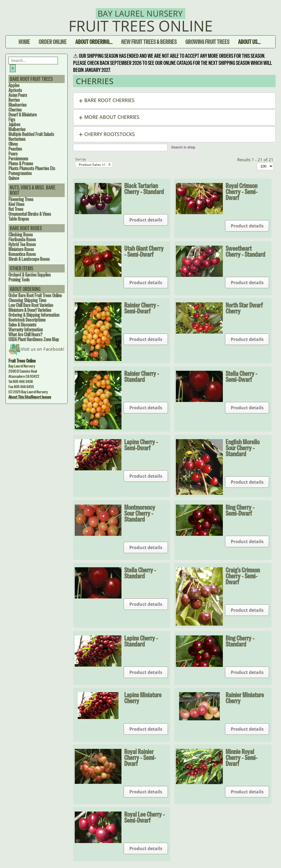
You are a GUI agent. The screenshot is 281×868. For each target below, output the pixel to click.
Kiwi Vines (16, 204)
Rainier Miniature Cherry (245, 698)
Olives (13, 144)
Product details (146, 220)
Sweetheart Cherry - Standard (245, 251)
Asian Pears (18, 95)
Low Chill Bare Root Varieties (31, 305)
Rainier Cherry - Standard (142, 376)
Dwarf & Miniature (23, 115)
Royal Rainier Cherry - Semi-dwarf (140, 758)
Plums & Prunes (21, 164)
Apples (14, 85)
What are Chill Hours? (25, 335)
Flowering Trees (21, 199)
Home (24, 42)
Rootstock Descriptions (27, 320)
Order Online (53, 42)
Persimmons (18, 159)
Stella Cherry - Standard (140, 573)
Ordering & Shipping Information (34, 315)
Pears (13, 154)
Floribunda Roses (22, 240)
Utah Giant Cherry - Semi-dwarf (144, 251)
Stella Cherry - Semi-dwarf (241, 376)
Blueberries (18, 105)
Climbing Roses (21, 235)
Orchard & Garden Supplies (30, 275)
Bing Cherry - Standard (240, 641)
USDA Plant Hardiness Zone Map (34, 339)
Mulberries (17, 129)
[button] (174, 101)
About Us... (249, 42)
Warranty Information (26, 330)
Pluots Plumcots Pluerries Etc (32, 168)
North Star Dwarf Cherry (244, 308)
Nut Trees (16, 209)
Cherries (15, 110)
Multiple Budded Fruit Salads (31, 134)
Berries (14, 100)
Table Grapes (19, 219)
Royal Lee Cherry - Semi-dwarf (144, 817)
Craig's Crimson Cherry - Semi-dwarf (243, 576)
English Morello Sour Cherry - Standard (243, 448)
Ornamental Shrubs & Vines (30, 214)
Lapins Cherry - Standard (141, 641)
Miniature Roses (21, 249)
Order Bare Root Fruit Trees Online (35, 295)
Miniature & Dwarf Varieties (30, 310)
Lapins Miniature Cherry (143, 698)
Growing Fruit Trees (207, 42)
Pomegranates (20, 173)
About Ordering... (94, 42)
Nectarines (17, 139)
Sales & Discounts (22, 325)
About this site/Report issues (30, 397)
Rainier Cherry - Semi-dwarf (142, 308)
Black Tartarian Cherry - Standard (144, 189)
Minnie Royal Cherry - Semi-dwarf (241, 758)
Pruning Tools (19, 280)
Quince (14, 178)
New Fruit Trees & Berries (149, 42)
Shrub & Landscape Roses (29, 259)
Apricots (15, 90)
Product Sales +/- (92, 165)
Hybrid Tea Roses (22, 244)
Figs (12, 120)
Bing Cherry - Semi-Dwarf (240, 510)
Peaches (15, 149)
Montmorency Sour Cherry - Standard (140, 513)
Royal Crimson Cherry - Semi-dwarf (241, 192)
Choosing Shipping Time (27, 300)
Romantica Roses (22, 254)
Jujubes (14, 124)
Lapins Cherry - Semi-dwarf (141, 445)
